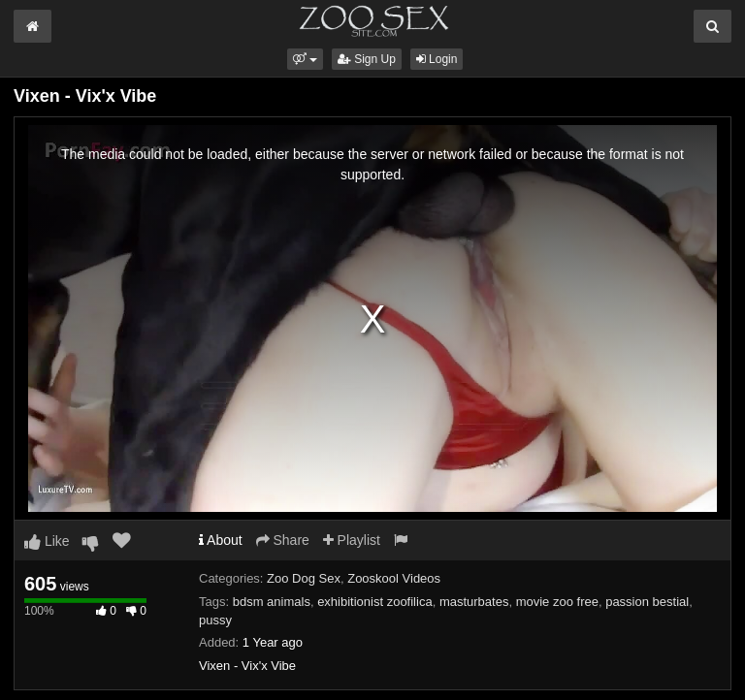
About (221, 540)
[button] (305, 59)
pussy (215, 620)
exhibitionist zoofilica (375, 602)
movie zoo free (557, 602)
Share (283, 540)
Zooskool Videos (394, 578)
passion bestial (647, 602)
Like (47, 541)
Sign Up (367, 59)
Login (437, 59)
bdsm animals (272, 602)
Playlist (352, 540)
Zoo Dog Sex (304, 578)
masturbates (474, 602)
